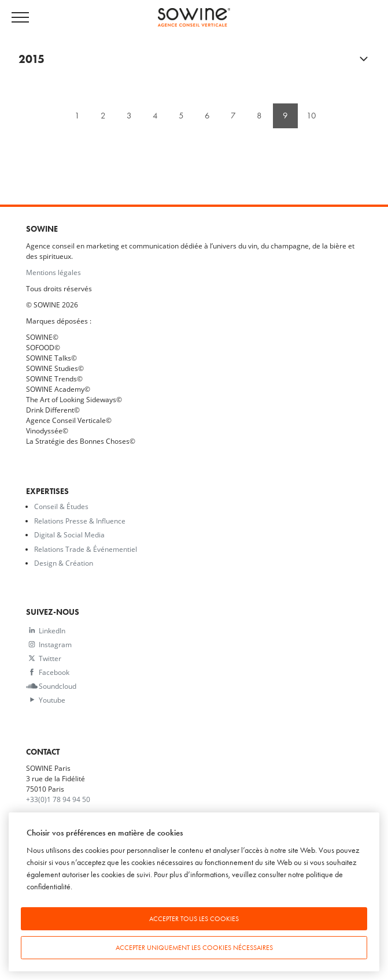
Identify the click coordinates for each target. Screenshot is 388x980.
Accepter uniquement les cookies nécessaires (194, 948)
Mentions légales (53, 272)
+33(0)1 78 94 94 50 (58, 799)
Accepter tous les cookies (194, 919)
